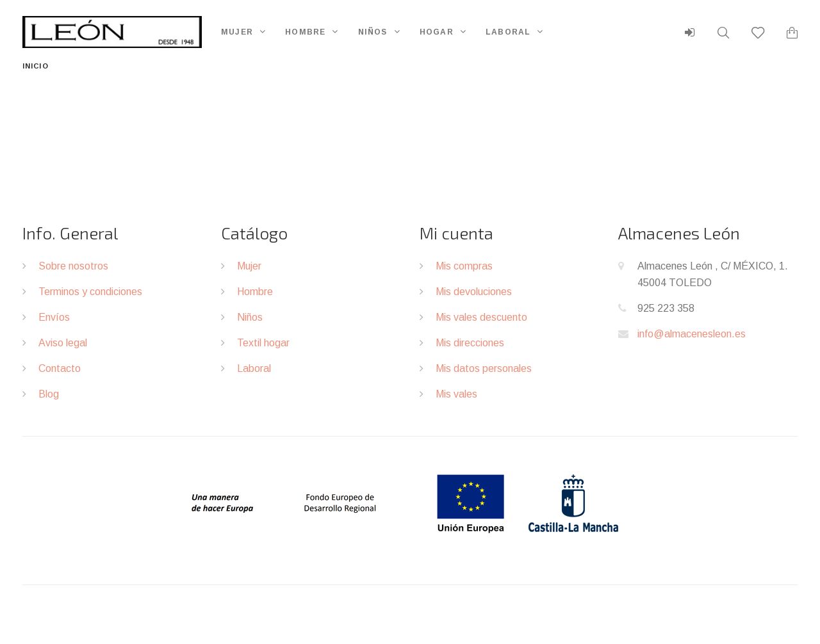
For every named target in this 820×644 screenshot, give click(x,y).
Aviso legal (63, 343)
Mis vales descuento (481, 317)
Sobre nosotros (73, 266)
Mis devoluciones (474, 292)
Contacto (60, 368)
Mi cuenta (456, 233)
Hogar (437, 32)
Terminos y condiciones (90, 292)
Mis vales (456, 394)
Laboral (508, 32)
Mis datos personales (484, 368)
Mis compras (464, 266)
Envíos (54, 317)
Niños (373, 32)
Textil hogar (263, 343)
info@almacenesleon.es (692, 334)
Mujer (237, 32)
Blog (49, 394)
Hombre (305, 32)
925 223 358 (666, 308)
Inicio (36, 66)
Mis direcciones (470, 343)
